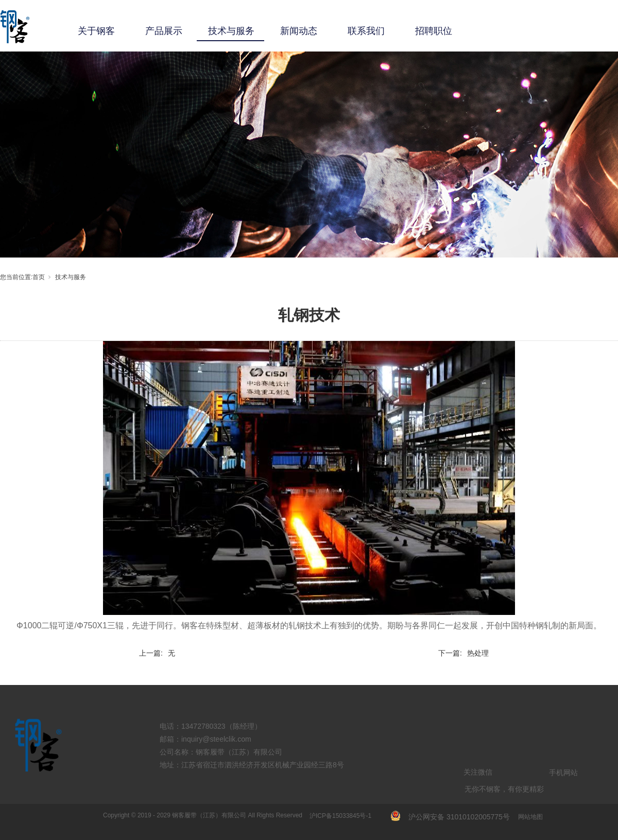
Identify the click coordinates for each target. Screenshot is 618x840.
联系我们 (366, 31)
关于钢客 (96, 31)
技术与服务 (231, 31)
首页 (39, 277)
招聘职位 (434, 31)
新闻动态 (299, 31)
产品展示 (164, 31)
